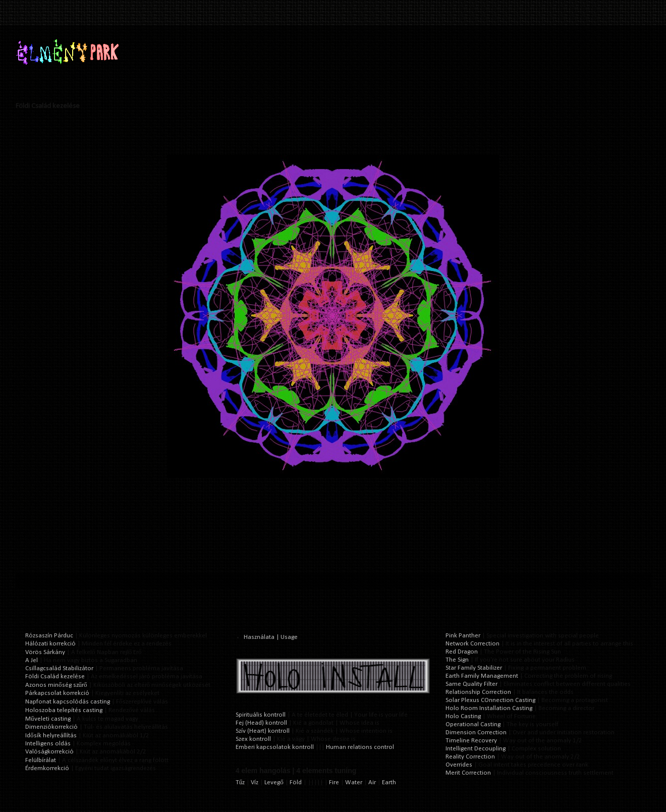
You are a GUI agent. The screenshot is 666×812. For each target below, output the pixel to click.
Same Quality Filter (471, 684)
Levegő (274, 782)
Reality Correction (470, 757)
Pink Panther (463, 636)
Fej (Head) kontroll (261, 723)
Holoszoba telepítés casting (64, 710)
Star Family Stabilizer (474, 668)
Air (372, 782)
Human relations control (360, 747)
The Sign (457, 660)
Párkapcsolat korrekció (57, 693)
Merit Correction (468, 773)
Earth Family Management (482, 676)
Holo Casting (463, 716)
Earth (389, 782)
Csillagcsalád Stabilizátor (59, 668)
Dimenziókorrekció (51, 727)
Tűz (240, 782)
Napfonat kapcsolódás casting (68, 702)
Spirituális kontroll (261, 715)
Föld (296, 782)
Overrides (459, 765)
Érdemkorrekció (47, 768)
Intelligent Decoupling (476, 749)
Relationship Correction (478, 692)
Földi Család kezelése (55, 676)
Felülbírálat (41, 760)
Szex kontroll (253, 739)
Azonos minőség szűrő (56, 685)
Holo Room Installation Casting (489, 708)
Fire (334, 782)
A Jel (32, 660)
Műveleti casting (48, 719)
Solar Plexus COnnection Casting (490, 700)
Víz (255, 782)
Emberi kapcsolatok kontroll (275, 747)
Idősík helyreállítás (51, 736)
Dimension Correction (476, 733)
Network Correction (473, 644)
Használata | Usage (271, 637)
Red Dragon (462, 652)
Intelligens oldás (48, 744)
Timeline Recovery (471, 741)
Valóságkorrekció (49, 752)
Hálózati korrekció (50, 644)
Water (354, 782)
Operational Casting (473, 724)
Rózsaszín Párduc (49, 636)
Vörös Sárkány (45, 652)
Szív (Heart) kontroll (263, 731)
